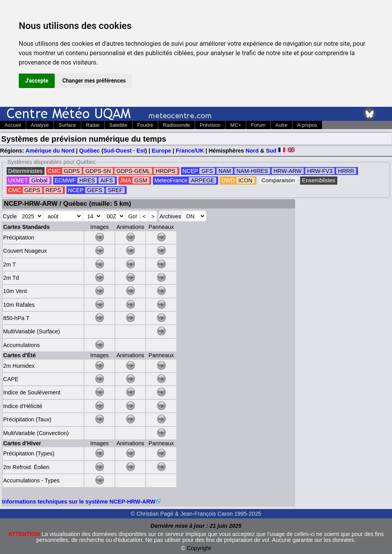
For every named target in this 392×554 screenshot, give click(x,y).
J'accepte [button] (37, 81)
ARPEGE (202, 180)
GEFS (95, 190)
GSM (141, 180)
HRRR (346, 171)
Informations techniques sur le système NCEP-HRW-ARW (79, 502)
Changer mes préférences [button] (94, 81)
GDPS (72, 171)
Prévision (210, 125)
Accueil (13, 125)
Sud (271, 151)
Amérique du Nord (50, 151)
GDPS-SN (98, 171)
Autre (282, 125)
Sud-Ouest (117, 151)
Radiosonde (176, 125)
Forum (258, 125)
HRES (87, 180)
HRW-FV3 (320, 171)
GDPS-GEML (133, 171)
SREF (115, 190)
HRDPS (165, 171)
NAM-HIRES (252, 171)
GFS (207, 171)
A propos (307, 125)
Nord (252, 151)
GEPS (32, 190)
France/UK (190, 151)
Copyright (199, 548)
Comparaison (278, 180)
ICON (245, 180)
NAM (225, 171)
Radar (93, 125)
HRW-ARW (288, 171)
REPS (53, 190)
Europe (161, 151)
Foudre (145, 125)
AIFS (107, 180)
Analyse (40, 125)
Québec (90, 151)
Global (39, 180)
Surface (67, 125)
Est (141, 151)
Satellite (118, 125)
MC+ (236, 125)
